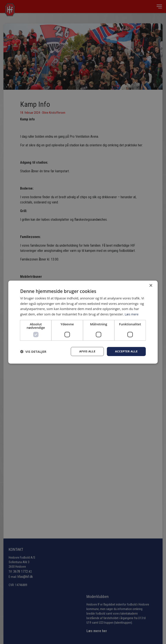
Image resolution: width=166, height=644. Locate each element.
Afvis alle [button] (85, 351)
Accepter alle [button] (125, 351)
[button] (33, 352)
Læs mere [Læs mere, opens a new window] (132, 314)
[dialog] (83, 322)
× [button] (151, 285)
